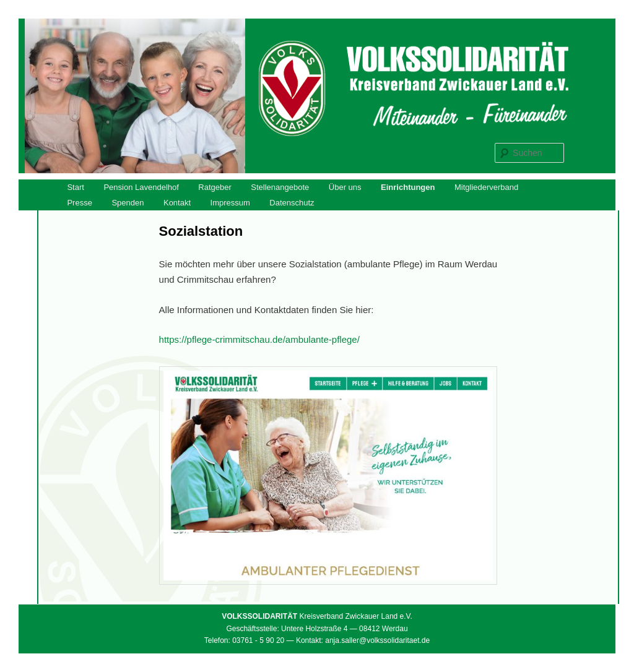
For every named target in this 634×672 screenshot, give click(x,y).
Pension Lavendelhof (141, 187)
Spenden (128, 203)
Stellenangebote (280, 187)
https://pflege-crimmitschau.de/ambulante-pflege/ (259, 339)
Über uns (345, 187)
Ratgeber (215, 187)
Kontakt (177, 203)
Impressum (230, 203)
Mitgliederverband (486, 187)
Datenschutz (292, 203)
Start (75, 187)
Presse (79, 203)
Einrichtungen (408, 187)
